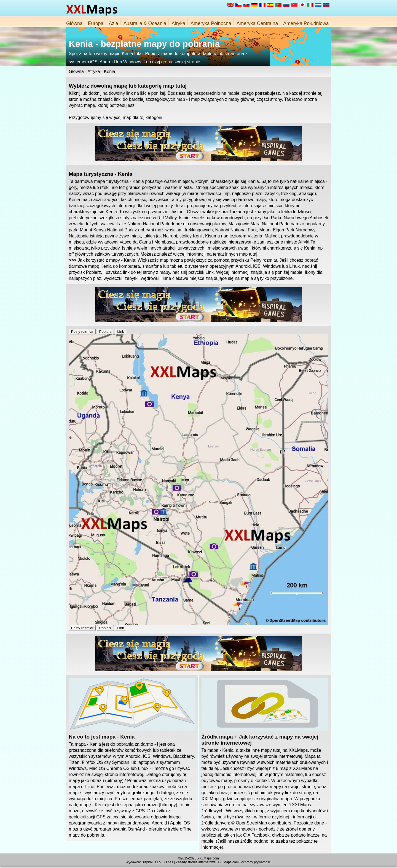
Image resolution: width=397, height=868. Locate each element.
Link (120, 332)
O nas (169, 862)
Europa (96, 23)
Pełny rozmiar (82, 332)
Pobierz (105, 332)
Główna (74, 23)
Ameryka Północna (211, 23)
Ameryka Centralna (257, 23)
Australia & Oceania (145, 23)
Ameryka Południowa (306, 23)
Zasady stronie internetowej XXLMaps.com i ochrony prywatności (224, 862)
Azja (113, 23)
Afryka (178, 23)
